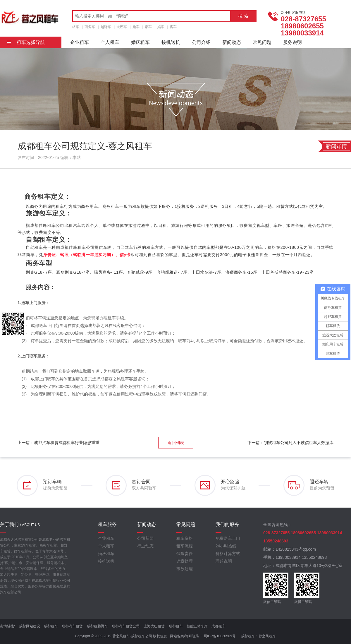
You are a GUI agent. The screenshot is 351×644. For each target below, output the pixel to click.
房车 (173, 27)
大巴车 (122, 27)
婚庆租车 (140, 42)
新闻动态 (232, 42)
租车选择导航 (26, 42)
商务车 (90, 27)
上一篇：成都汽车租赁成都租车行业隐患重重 (58, 443)
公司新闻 (145, 538)
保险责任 (185, 554)
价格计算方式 (228, 554)
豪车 (148, 27)
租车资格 (185, 538)
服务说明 (292, 42)
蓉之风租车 (267, 636)
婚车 (161, 27)
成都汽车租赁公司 (126, 626)
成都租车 (51, 626)
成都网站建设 (30, 626)
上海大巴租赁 (154, 626)
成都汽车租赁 (72, 626)
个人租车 (110, 42)
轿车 (76, 27)
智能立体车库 (197, 626)
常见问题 (262, 42)
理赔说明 (224, 561)
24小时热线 (226, 546)
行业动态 (145, 546)
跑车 (136, 27)
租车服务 (107, 524)
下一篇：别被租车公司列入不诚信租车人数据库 (290, 443)
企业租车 (80, 42)
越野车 (106, 27)
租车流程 (185, 546)
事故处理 (185, 569)
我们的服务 (227, 524)
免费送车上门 (228, 538)
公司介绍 (201, 42)
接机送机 (171, 42)
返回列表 (176, 443)
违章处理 (185, 561)
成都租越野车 (97, 626)
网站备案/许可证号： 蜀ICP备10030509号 (203, 636)
